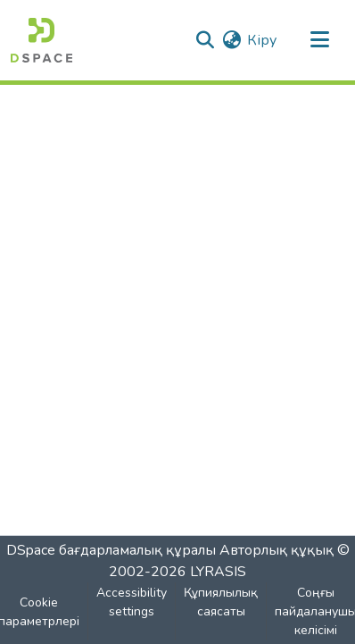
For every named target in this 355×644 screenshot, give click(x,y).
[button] (41, 40)
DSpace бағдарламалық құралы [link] (111, 550)
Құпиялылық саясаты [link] (221, 602)
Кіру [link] (262, 40)
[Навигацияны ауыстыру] (319, 40)
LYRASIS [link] (218, 572)
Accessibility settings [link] (132, 602)
